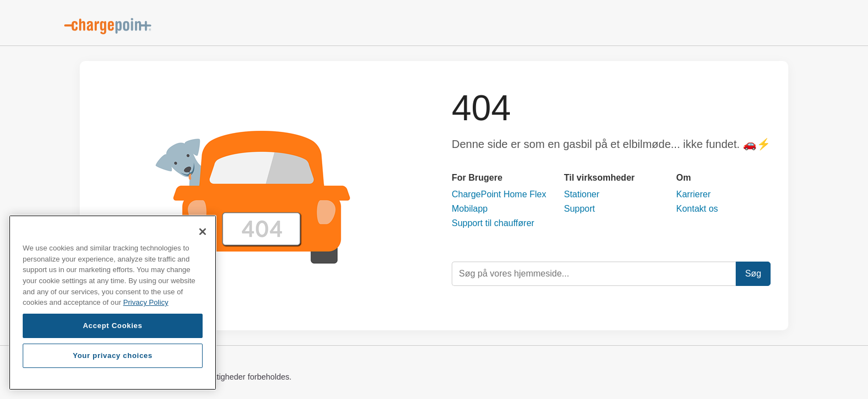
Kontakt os (697, 209)
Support (580, 209)
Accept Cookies (113, 326)
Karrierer (694, 194)
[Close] (203, 232)
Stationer (582, 194)
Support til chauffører (493, 223)
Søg (753, 273)
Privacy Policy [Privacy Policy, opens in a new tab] (146, 302)
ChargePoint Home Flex (499, 194)
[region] (113, 303)
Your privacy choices (112, 355)
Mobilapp (470, 209)
